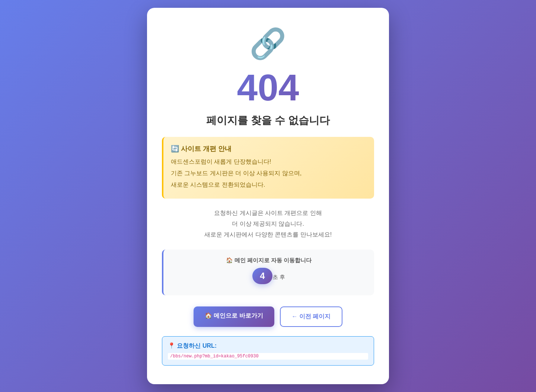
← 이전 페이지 (311, 316)
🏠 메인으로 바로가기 (234, 315)
